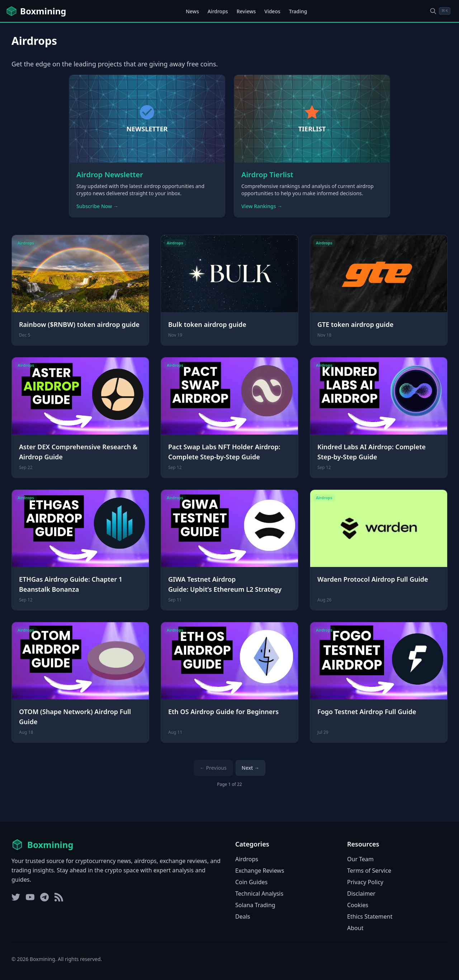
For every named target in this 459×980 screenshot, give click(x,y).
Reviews (246, 11)
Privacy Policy (365, 882)
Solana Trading (255, 905)
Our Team (360, 859)
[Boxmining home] (36, 11)
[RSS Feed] (59, 897)
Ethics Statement (370, 916)
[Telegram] (44, 897)
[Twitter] (16, 897)
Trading (298, 11)
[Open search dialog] (440, 11)
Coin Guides (251, 882)
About (355, 928)
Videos (272, 11)
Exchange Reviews (260, 871)
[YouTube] (30, 897)
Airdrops (218, 11)
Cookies (358, 905)
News (192, 11)
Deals (243, 916)
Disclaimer (361, 894)
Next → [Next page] (250, 768)
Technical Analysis (259, 894)
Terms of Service (369, 871)
